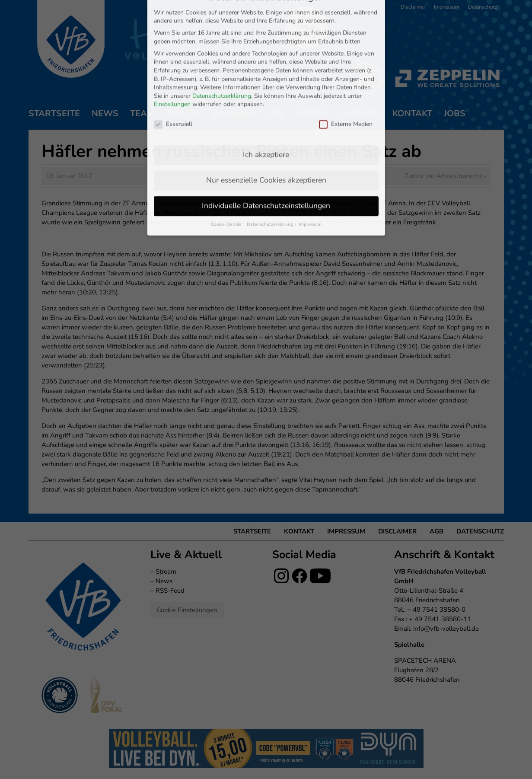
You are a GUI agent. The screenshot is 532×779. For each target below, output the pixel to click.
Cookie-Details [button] (227, 147)
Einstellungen (172, 27)
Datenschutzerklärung (222, 19)
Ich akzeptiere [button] (266, 77)
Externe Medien (346, 47)
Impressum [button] (310, 147)
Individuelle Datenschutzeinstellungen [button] (266, 128)
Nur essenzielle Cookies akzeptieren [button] (266, 103)
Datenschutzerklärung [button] (271, 147)
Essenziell (173, 47)
